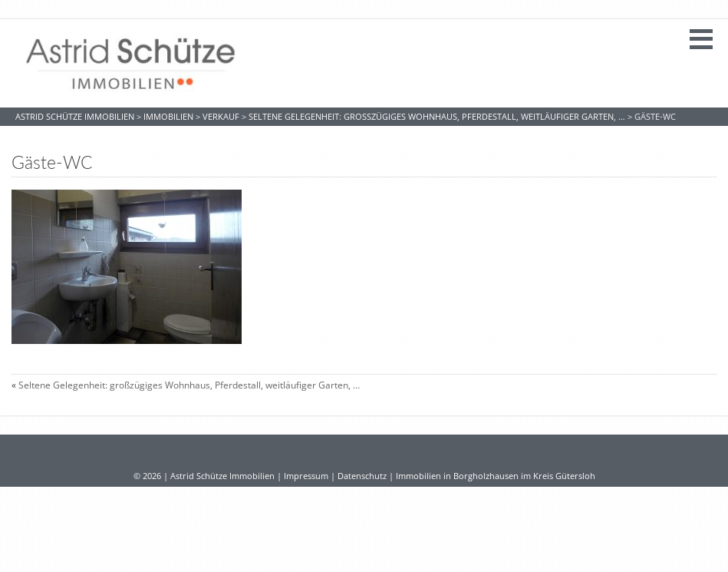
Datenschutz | (367, 476)
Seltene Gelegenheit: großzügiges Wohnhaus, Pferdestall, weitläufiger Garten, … (189, 385)
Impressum (306, 476)
